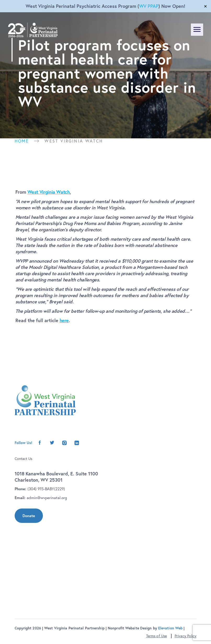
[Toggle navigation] (197, 30)
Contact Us (23, 459)
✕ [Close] (205, 6)
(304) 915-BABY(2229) (46, 489)
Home (22, 141)
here (64, 320)
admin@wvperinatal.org (47, 498)
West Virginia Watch (49, 192)
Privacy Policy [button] (186, 636)
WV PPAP (149, 6)
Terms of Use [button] (156, 636)
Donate (29, 516)
